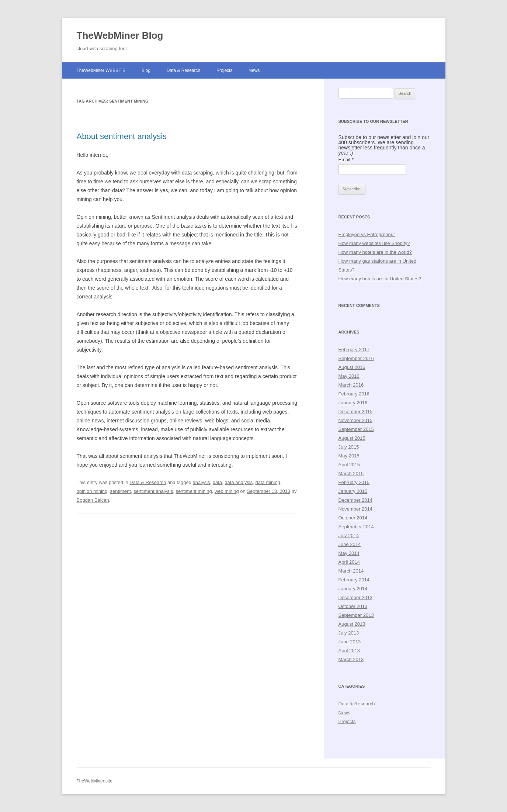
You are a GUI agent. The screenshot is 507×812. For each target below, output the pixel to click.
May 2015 (349, 456)
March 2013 (351, 659)
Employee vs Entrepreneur (367, 234)
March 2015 (351, 474)
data (217, 482)
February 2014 (354, 580)
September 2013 (356, 615)
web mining (227, 491)
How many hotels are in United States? (380, 279)
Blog (146, 70)
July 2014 (349, 535)
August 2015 (352, 438)
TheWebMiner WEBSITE (101, 70)
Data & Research (183, 70)
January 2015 (353, 491)
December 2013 (356, 597)
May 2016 (349, 376)
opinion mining (92, 491)
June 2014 (350, 544)
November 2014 (356, 509)
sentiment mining (194, 491)
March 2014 (351, 571)
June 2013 (350, 642)
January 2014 (353, 589)
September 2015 (356, 429)
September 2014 (356, 527)
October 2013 (353, 606)
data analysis (239, 482)
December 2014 (356, 500)
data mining (268, 482)
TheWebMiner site (95, 781)
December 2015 (356, 412)
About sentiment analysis (122, 136)
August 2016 (352, 367)
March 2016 (351, 385)
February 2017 (354, 350)
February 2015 (354, 482)
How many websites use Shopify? (374, 243)
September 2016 (356, 358)
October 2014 (353, 518)
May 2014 (349, 553)
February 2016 (354, 394)
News (254, 70)
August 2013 (352, 624)
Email (346, 160)
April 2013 (349, 651)
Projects (224, 70)
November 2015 (356, 420)
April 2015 (349, 465)
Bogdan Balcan (93, 500)
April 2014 (349, 562)
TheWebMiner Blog (120, 35)
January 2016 (353, 403)
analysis (202, 482)
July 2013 (349, 633)
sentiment (121, 491)
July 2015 (349, 447)
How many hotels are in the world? (375, 252)
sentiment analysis (153, 491)
